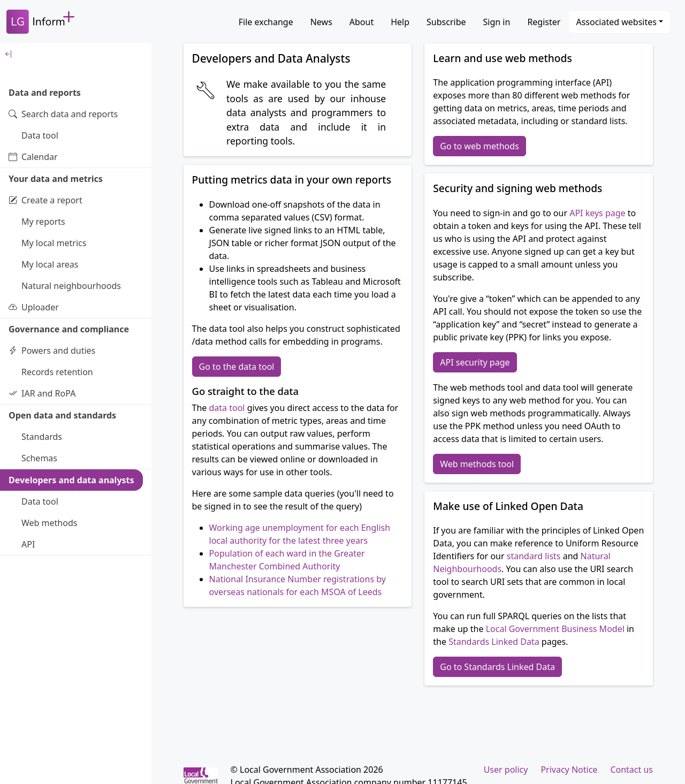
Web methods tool (477, 464)
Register (544, 22)
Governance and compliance (69, 329)
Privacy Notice (569, 770)
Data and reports (45, 93)
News (321, 22)
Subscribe (446, 22)
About (361, 22)
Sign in (497, 22)
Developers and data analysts (71, 480)
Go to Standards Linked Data (497, 667)
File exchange (266, 22)
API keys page (597, 213)
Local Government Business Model (555, 629)
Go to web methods (479, 146)
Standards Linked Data (494, 642)
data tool (227, 408)
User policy (506, 770)
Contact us (631, 770)
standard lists (534, 556)
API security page (475, 362)
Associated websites (616, 22)
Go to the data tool (237, 367)
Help (400, 22)
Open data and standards (62, 415)
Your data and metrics (56, 179)
